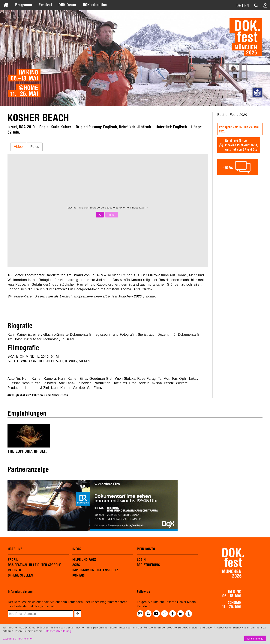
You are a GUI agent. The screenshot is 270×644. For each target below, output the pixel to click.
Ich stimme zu (255, 638)
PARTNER (15, 570)
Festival (45, 5)
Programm (24, 5)
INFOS (77, 549)
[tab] (18, 147)
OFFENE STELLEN (20, 575)
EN (247, 6)
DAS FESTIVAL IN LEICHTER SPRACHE (34, 565)
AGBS (76, 565)
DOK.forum (67, 5)
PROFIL (13, 560)
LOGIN (141, 560)
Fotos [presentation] (35, 147)
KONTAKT (79, 575)
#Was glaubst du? (19, 395)
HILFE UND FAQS (84, 560)
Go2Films (94, 388)
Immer (112, 215)
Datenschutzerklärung (57, 631)
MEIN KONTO (146, 549)
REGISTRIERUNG (148, 565)
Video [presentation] (18, 147)
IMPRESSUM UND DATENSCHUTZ (95, 570)
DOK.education (95, 5)
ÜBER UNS (15, 549)
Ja (100, 215)
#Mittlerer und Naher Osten (50, 395)
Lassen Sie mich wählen (18, 638)
